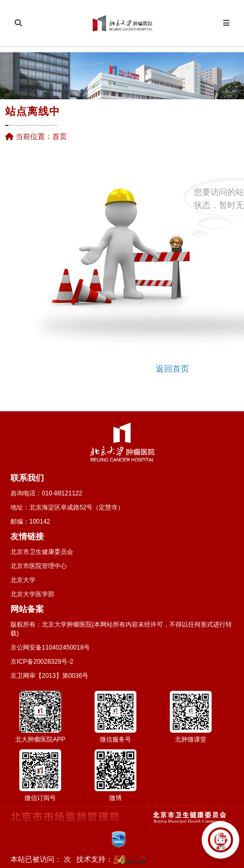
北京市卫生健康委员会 (42, 552)
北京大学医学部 (32, 594)
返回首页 (172, 369)
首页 (60, 136)
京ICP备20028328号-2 (42, 662)
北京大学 (23, 580)
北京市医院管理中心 (39, 566)
